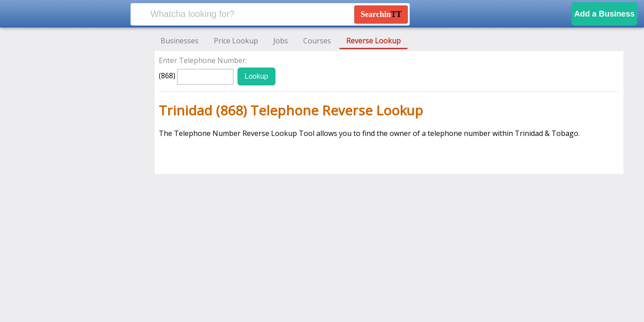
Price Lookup (236, 41)
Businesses (180, 41)
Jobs (281, 41)
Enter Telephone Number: (203, 60)
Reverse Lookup (373, 41)
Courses (317, 41)
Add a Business (604, 14)
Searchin (381, 14)
